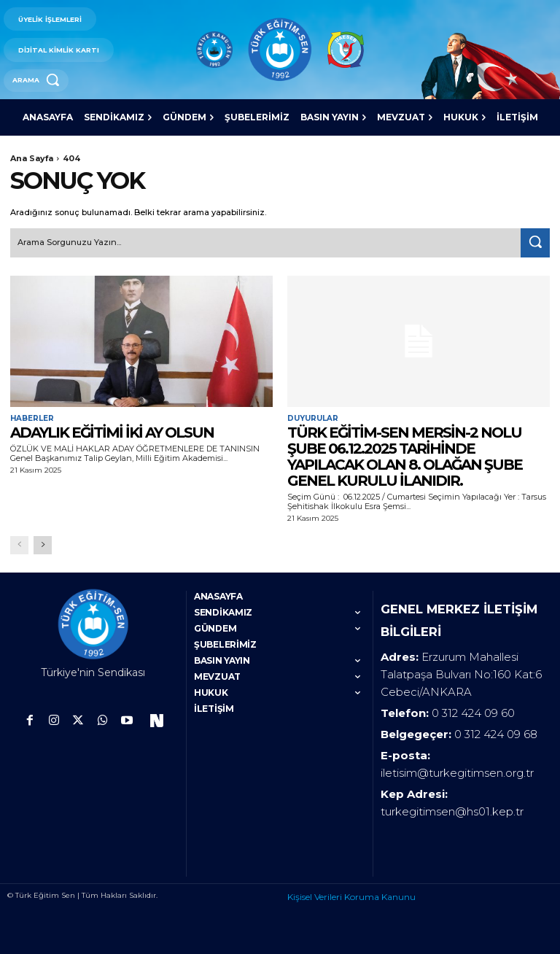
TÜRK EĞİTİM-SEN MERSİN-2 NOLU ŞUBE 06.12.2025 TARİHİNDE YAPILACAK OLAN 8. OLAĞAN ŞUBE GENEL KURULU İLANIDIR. (405, 456)
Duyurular (313, 418)
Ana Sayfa (32, 158)
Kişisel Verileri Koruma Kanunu (351, 895)
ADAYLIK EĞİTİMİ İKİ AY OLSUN (112, 432)
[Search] (535, 243)
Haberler (32, 418)
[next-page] (43, 545)
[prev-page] (19, 545)
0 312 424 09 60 (473, 711)
